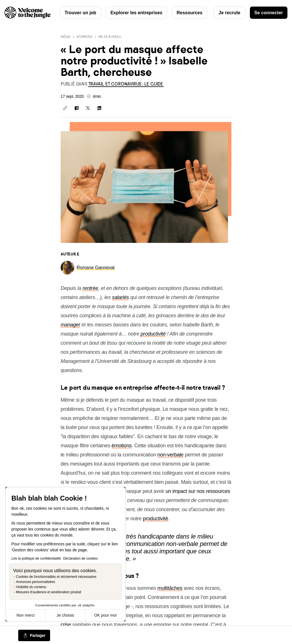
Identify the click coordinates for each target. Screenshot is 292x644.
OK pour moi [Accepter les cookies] (105, 615)
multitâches (170, 588)
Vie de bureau (110, 37)
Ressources (189, 13)
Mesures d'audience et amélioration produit (49, 592)
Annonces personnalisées (35, 582)
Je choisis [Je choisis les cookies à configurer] (65, 615)
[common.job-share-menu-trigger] (34, 636)
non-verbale (170, 455)
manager (70, 325)
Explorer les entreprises (136, 13)
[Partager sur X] (88, 108)
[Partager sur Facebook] (77, 108)
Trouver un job (80, 13)
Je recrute (230, 13)
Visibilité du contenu (31, 587)
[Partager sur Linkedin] (99, 108)
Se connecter (269, 13)
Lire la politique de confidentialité (36, 558)
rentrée (90, 288)
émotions (122, 446)
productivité (153, 334)
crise (66, 625)
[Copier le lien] (65, 108)
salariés (120, 297)
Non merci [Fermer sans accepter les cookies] (26, 615)
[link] (126, 84)
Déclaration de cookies (80, 558)
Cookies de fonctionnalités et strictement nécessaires (56, 577)
